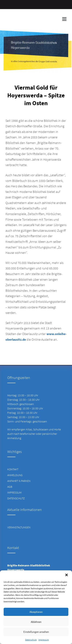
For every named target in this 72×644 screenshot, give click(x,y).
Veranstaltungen (19, 527)
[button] (67, 575)
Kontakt (13, 469)
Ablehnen (36, 622)
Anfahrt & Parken (19, 481)
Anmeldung (15, 475)
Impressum (44, 640)
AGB (10, 487)
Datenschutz (31, 640)
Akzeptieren (36, 612)
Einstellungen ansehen (36, 632)
